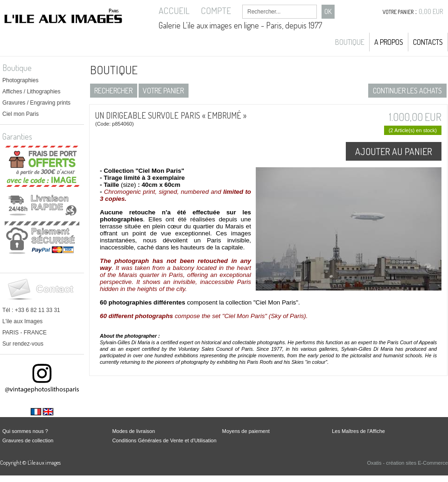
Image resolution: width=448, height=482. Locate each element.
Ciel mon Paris (21, 114)
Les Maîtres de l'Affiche (358, 431)
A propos (389, 42)
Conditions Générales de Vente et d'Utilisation (164, 440)
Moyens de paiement (246, 431)
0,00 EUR (431, 11)
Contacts (428, 42)
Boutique (350, 42)
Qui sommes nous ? (25, 431)
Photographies (20, 80)
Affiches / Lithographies (31, 92)
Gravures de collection (28, 440)
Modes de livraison (133, 431)
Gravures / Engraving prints (36, 103)
